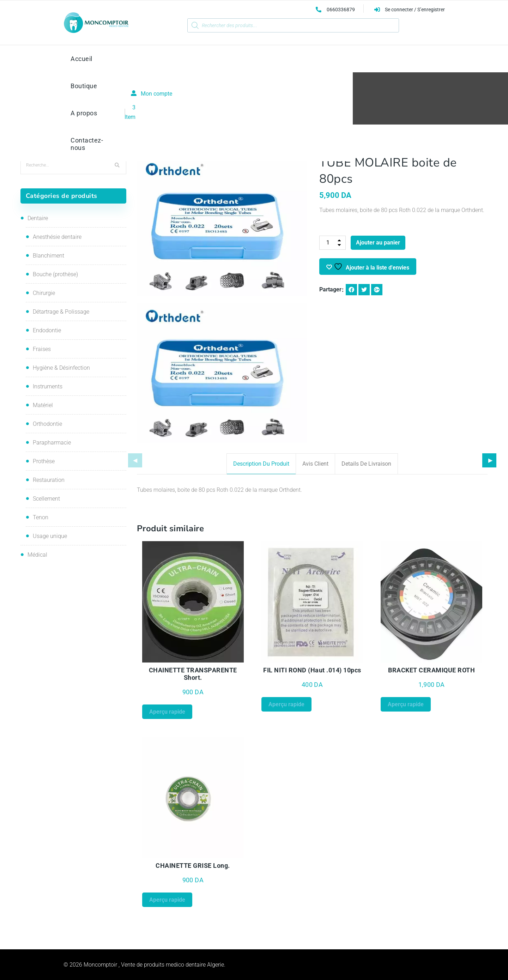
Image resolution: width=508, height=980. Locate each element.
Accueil (198, 105)
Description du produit (261, 464)
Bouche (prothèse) (55, 274)
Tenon (41, 517)
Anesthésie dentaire (57, 237)
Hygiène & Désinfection (61, 368)
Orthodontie (229, 105)
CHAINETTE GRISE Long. (193, 866)
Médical (37, 555)
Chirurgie (44, 293)
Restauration (49, 480)
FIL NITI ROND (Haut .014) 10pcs (312, 670)
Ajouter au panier (378, 243)
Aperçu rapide (167, 712)
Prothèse (44, 461)
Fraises (42, 349)
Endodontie (47, 330)
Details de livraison (366, 464)
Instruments (48, 386)
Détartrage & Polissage (61, 312)
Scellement (46, 499)
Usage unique (50, 536)
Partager (330, 289)
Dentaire (38, 218)
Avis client (315, 464)
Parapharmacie (52, 443)
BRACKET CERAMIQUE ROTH (431, 670)
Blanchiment (49, 256)
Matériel (43, 405)
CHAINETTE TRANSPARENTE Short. (193, 674)
